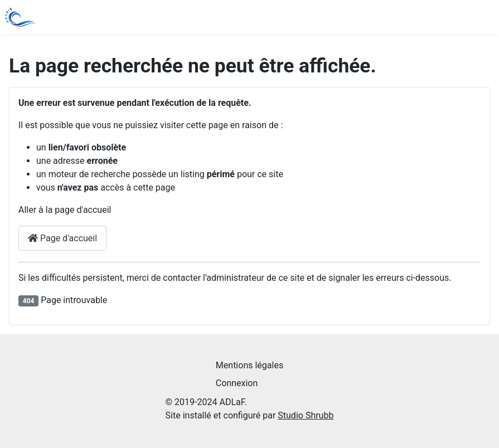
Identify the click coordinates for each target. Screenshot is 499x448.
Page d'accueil (62, 238)
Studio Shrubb (306, 415)
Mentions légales (249, 365)
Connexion (237, 383)
